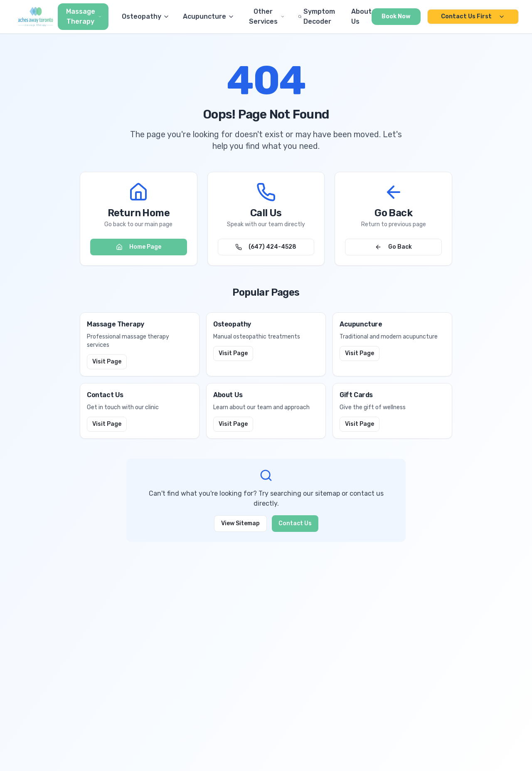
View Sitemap (240, 523)
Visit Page (107, 362)
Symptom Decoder (316, 16)
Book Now (396, 16)
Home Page (139, 247)
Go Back (393, 247)
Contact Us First (473, 16)
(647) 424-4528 (266, 247)
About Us (361, 16)
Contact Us (295, 523)
